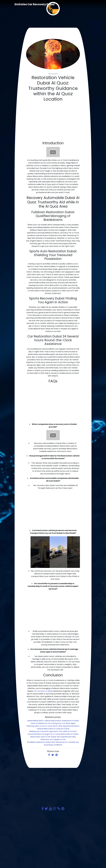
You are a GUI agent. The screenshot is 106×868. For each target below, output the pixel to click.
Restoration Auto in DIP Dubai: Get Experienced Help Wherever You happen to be (53, 738)
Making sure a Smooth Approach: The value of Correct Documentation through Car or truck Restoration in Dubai (53, 733)
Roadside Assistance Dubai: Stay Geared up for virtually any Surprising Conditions (53, 743)
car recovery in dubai (43, 691)
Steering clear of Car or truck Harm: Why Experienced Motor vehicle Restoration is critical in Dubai (53, 727)
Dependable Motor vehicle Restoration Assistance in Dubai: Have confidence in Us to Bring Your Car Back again (53, 722)
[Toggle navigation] (88, 4)
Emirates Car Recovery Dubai (35, 4)
